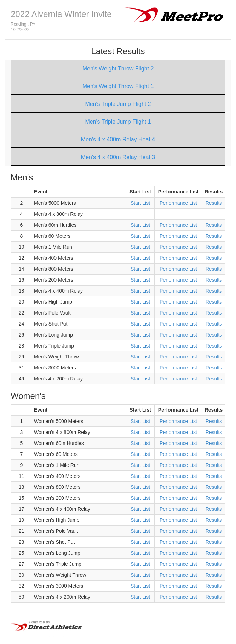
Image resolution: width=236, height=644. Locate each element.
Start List (140, 203)
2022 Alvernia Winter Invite (61, 14)
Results (214, 203)
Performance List (178, 203)
